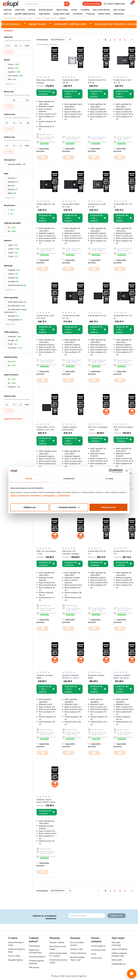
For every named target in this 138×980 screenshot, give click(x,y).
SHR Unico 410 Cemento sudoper (71, 552)
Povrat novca (96, 958)
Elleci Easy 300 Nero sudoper (46, 81)
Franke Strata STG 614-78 (97, 81)
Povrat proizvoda (98, 950)
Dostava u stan (77, 949)
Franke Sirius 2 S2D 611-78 (122, 81)
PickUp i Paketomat (78, 953)
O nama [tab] (109, 479)
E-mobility (85, 10)
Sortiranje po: (42, 40)
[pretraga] (67, 4)
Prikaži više (10, 84)
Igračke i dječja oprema (25, 14)
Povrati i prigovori (98, 946)
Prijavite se (117, 916)
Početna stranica (10, 18)
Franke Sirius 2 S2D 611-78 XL (45, 317)
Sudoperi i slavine (50, 18)
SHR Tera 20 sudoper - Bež (123, 428)
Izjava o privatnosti (119, 949)
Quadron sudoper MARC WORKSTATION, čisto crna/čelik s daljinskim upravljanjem (98, 677)
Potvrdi (9, 52)
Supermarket (44, 14)
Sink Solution (13, 76)
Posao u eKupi (14, 956)
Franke (11, 64)
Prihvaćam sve (108, 507)
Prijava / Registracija (114, 4)
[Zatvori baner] (127, 471)
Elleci (10, 79)
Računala (8, 10)
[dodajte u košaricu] (42, 157)
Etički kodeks (117, 960)
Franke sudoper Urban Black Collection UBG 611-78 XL (71, 428)
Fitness (74, 10)
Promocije (90, 14)
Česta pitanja (34, 946)
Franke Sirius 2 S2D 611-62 (97, 205)
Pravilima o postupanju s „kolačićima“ (51, 495)
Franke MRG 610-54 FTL (123, 552)
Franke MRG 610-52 (97, 316)
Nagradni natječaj (15, 960)
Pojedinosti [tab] (69, 479)
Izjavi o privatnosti (20, 495)
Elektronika (20, 10)
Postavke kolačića (69, 507)
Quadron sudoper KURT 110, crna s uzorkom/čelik (122, 677)
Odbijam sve (30, 507)
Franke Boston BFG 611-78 (71, 317)
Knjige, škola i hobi (62, 14)
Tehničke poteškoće (37, 957)
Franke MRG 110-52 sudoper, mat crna (45, 428)
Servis (94, 954)
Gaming (32, 10)
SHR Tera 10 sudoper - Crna (98, 428)
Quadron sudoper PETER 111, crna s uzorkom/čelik (71, 677)
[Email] (87, 916)
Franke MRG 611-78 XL (45, 205)
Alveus (11, 68)
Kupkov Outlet (104, 14)
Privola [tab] (29, 479)
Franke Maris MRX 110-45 (71, 81)
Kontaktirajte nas (119, 964)
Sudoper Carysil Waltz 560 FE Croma (46, 801)
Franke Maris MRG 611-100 (71, 205)
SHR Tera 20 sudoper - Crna (46, 552)
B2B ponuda (119, 14)
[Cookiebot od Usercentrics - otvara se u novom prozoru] (111, 471)
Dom (30, 18)
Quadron (12, 72)
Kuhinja (38, 18)
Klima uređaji (62, 10)
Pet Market (78, 14)
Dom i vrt (8, 14)
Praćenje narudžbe (92, 4)
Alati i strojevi (119, 10)
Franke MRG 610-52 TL (97, 552)
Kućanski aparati (46, 10)
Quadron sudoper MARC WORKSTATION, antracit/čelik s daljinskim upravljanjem (45, 677)
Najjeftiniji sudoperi (13, 419)
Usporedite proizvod (43, 150)
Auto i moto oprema (101, 10)
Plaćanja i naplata (57, 942)
